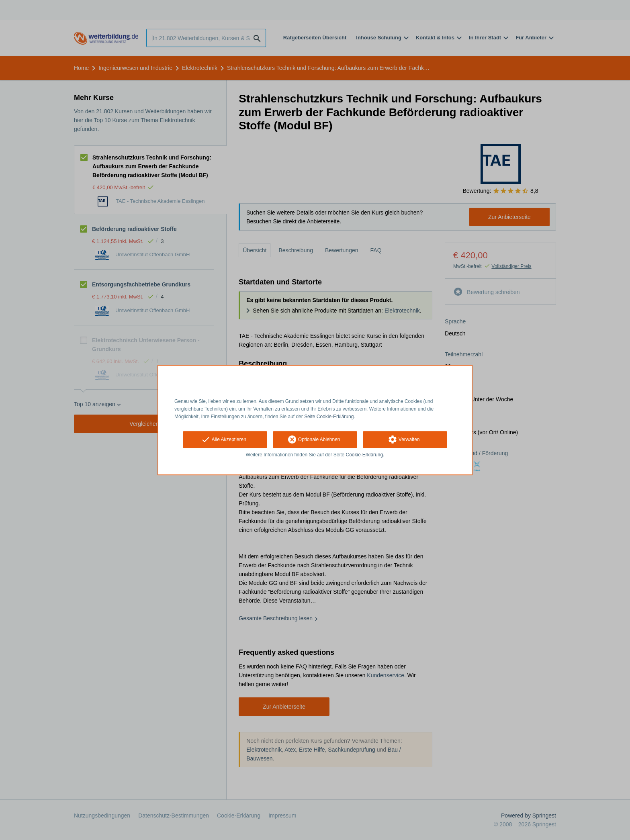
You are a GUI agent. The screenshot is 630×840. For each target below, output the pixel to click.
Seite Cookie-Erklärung (329, 417)
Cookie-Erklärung (365, 455)
